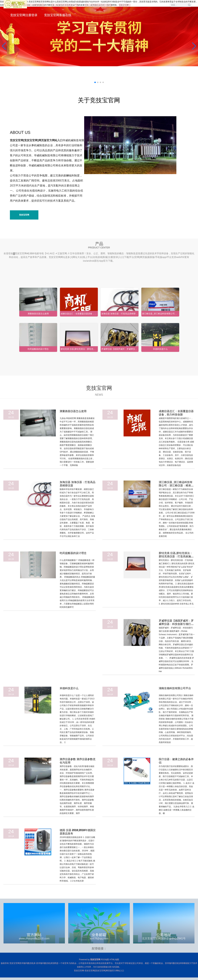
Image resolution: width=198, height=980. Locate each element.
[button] (194, 46)
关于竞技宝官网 (34, 5)
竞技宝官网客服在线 (58, 15)
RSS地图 (105, 960)
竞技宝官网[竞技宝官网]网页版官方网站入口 (36, 140)
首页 (13, 5)
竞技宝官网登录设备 (98, 5)
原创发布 (125, 5)
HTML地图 (114, 960)
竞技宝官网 (24, 215)
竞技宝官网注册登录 (24, 15)
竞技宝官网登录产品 (64, 5)
